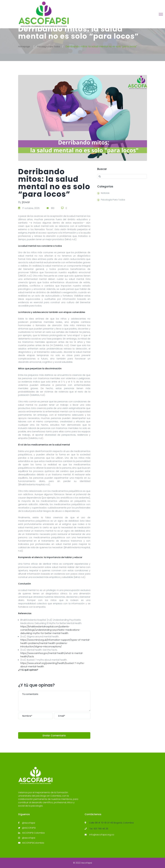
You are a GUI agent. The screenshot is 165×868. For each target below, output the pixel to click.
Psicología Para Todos (54, 46)
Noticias (105, 193)
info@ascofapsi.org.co (102, 835)
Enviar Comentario (54, 735)
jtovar (26, 202)
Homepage (25, 46)
